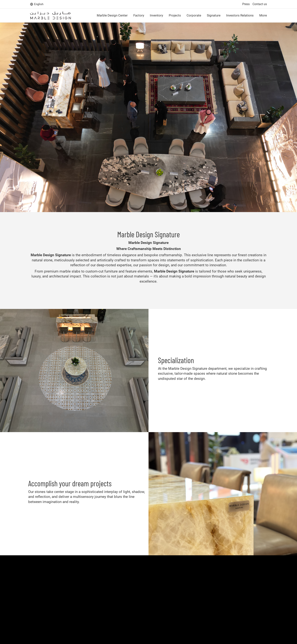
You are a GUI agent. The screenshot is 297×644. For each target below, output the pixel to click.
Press (246, 4)
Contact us (260, 4)
